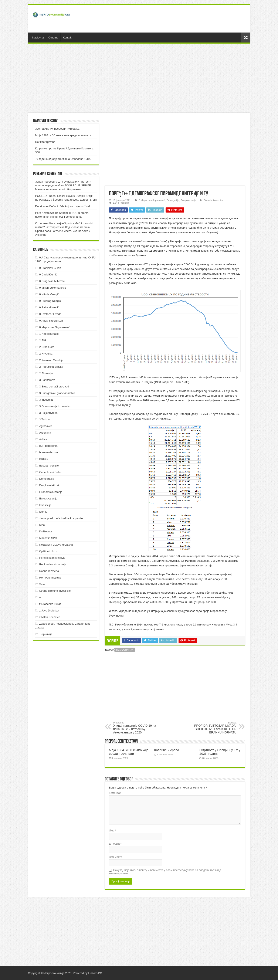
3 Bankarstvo (47, 380)
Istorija (43, 512)
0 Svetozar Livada (50, 314)
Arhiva (43, 439)
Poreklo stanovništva (52, 558)
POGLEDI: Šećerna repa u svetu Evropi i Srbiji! (68, 200)
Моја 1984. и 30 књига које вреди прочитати (129, 752)
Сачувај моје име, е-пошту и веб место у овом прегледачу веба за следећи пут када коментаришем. (165, 872)
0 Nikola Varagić (49, 294)
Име (113, 830)
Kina (42, 525)
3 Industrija (46, 400)
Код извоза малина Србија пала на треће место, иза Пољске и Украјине (63, 231)
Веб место (116, 857)
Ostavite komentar (213, 200)
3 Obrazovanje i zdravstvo (55, 406)
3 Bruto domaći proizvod (54, 386)
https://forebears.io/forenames (178, 574)
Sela (42, 584)
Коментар (115, 793)
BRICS (43, 459)
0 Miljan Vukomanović (52, 288)
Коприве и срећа (167, 750)
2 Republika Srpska (51, 367)
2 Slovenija (46, 373)
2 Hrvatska (46, 354)
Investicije (45, 505)
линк (214, 232)
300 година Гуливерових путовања (57, 129)
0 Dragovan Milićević (52, 281)
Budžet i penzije (49, 466)
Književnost (46, 531)
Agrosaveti (46, 426)
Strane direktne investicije (55, 591)
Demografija (173, 200)
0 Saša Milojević (49, 307)
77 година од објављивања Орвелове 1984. (63, 159)
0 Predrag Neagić (50, 301)
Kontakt (68, 38)
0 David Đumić (48, 274)
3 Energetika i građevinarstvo (57, 393)
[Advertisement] (170, 19)
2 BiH (43, 340)
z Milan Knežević (50, 617)
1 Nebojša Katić (49, 334)
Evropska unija (188, 200)
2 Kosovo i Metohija (51, 360)
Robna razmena (49, 571)
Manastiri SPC (48, 538)
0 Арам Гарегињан (51, 321)
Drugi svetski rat (49, 485)
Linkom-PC (95, 973)
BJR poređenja (48, 446)
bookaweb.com (48, 452)
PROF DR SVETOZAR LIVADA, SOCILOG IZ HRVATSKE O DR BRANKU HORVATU (215, 728)
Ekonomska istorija (51, 492)
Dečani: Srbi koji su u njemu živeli (70, 206)
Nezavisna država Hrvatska (56, 545)
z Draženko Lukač (50, 604)
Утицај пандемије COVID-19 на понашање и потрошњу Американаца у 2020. (135, 728)
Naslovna (38, 38)
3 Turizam (45, 419)
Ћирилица (46, 634)
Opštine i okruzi (49, 551)
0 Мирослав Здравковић (152, 200)
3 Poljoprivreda (48, 413)
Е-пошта (115, 844)
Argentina (45, 433)
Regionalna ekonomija (53, 564)
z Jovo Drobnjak (49, 611)
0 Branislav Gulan (50, 268)
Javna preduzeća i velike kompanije (61, 518)
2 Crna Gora (47, 347)
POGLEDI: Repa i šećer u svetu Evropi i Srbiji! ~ (65, 196)
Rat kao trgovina (45, 142)
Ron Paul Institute (50, 578)
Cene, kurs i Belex (50, 472)
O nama (53, 38)
